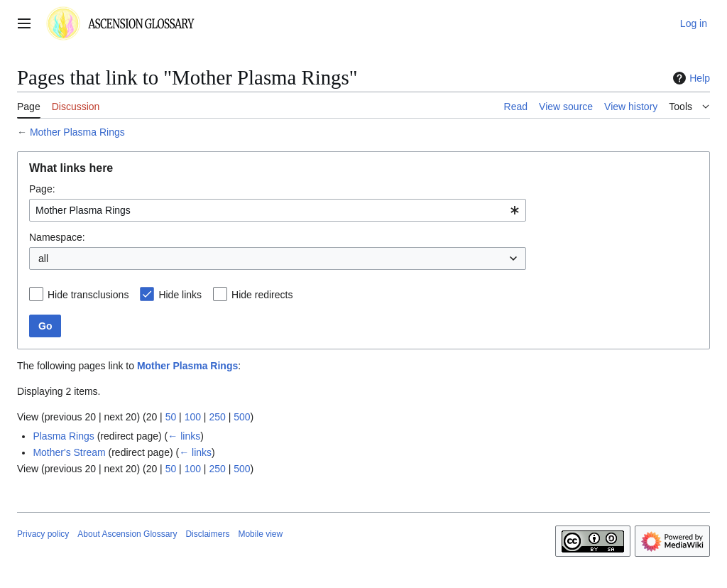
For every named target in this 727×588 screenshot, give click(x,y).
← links (184, 436)
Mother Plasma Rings (77, 132)
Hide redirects (262, 295)
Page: (42, 189)
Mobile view (260, 534)
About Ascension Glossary (127, 534)
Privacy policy (43, 534)
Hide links (180, 295)
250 (217, 417)
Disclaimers (207, 534)
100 (193, 417)
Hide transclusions (88, 295)
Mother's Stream (69, 452)
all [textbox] (43, 258)
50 (171, 417)
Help (690, 78)
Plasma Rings (63, 436)
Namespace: (57, 237)
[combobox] (278, 210)
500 (242, 417)
